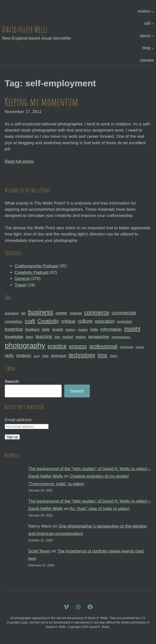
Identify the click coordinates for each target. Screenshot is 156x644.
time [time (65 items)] (103, 355)
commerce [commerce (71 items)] (97, 313)
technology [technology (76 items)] (82, 355)
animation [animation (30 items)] (12, 313)
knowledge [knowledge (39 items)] (14, 337)
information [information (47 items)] (111, 329)
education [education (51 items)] (105, 321)
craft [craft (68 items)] (30, 321)
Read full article (19, 161)
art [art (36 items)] (23, 313)
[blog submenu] (153, 48)
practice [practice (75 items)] (57, 346)
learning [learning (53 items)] (44, 336)
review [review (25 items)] (140, 347)
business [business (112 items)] (41, 312)
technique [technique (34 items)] (59, 356)
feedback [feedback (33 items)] (32, 329)
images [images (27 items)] (83, 330)
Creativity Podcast (32, 272)
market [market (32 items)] (68, 337)
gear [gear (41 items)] (46, 329)
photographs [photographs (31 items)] (121, 337)
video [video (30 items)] (113, 356)
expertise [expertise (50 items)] (14, 329)
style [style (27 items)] (45, 356)
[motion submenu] (153, 11)
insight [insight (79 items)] (132, 329)
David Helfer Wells (25, 29)
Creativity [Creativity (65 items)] (48, 321)
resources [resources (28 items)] (127, 347)
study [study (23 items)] (37, 356)
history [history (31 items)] (70, 330)
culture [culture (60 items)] (85, 321)
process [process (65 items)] (78, 346)
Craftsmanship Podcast (36, 266)
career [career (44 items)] (61, 313)
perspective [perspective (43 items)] (99, 337)
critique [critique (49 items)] (68, 321)
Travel (20, 285)
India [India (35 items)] (94, 329)
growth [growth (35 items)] (58, 329)
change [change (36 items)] (76, 313)
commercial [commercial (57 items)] (124, 313)
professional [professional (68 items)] (103, 346)
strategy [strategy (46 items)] (23, 355)
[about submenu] (153, 36)
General (22, 279)
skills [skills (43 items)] (9, 355)
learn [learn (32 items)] (29, 337)
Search (12, 381)
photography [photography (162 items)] (25, 345)
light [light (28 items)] (57, 337)
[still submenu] (153, 23)
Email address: (19, 420)
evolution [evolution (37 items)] (125, 321)
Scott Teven (39, 551)
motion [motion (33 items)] (81, 337)
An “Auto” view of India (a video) (100, 509)
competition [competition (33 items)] (14, 322)
